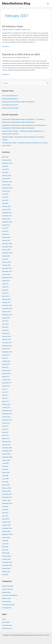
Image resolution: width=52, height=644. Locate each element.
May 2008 (5, 482)
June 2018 (5, 324)
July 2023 (5, 166)
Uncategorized (7, 608)
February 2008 (7, 488)
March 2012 (6, 377)
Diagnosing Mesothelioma (10, 99)
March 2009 (6, 473)
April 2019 (5, 293)
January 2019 (6, 302)
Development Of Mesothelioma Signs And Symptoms (18, 102)
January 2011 (6, 407)
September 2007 (7, 503)
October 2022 (6, 185)
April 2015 (5, 367)
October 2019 (6, 275)
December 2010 (7, 411)
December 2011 (7, 383)
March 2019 (6, 296)
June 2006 (5, 544)
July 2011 (5, 389)
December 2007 (7, 494)
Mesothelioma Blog (16, 3)
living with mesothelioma (10, 595)
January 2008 (6, 491)
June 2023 (5, 169)
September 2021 (7, 222)
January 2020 (6, 265)
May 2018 (5, 327)
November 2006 (7, 528)
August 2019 (6, 281)
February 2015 (7, 370)
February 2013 (7, 374)
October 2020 (6, 250)
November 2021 (7, 216)
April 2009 (5, 469)
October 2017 (6, 349)
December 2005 (7, 562)
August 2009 (6, 460)
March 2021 (6, 234)
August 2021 (6, 225)
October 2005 (6, 568)
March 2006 (6, 553)
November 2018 (7, 308)
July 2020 (5, 259)
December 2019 (7, 268)
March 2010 (6, 438)
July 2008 (5, 476)
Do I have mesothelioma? (10, 96)
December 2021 (7, 213)
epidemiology (6, 592)
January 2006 (6, 559)
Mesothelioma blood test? (10, 105)
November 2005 (7, 565)
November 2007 (7, 497)
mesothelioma (7, 601)
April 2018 (5, 330)
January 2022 (6, 209)
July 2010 (5, 426)
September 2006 (7, 534)
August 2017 (6, 355)
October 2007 (6, 500)
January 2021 (6, 240)
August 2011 (6, 386)
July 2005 (5, 575)
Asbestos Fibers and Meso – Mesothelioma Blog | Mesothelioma (22, 131)
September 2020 (7, 253)
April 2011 (5, 398)
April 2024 (5, 157)
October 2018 (6, 312)
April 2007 (5, 516)
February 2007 (7, 522)
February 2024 (7, 160)
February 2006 (7, 556)
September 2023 (7, 163)
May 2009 (5, 466)
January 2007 (6, 525)
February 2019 (7, 299)
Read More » (6, 46)
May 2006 (5, 547)
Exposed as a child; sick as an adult (21, 54)
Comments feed (7, 625)
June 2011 (5, 392)
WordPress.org (7, 628)
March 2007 (6, 519)
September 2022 (7, 188)
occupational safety (20, 29)
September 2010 (7, 420)
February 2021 (7, 237)
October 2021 (6, 219)
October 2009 (6, 454)
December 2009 (7, 448)
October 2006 (6, 531)
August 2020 (6, 256)
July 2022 (5, 194)
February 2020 (7, 262)
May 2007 (5, 513)
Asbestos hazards (8, 29)
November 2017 (7, 346)
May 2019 (5, 290)
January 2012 (6, 380)
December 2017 (7, 343)
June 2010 (5, 429)
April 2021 (5, 231)
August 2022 (6, 191)
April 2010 (5, 435)
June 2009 (5, 463)
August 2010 (6, 423)
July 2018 (5, 321)
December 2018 (7, 305)
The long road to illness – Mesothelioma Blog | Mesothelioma (21, 143)
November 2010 (7, 414)
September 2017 (7, 352)
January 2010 (6, 445)
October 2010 (6, 417)
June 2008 (5, 479)
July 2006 (5, 541)
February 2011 (7, 404)
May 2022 (5, 200)
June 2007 (5, 510)
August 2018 (6, 318)
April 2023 (5, 172)
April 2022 (5, 203)
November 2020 (7, 247)
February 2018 (7, 336)
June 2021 (5, 228)
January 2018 (6, 339)
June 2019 (5, 287)
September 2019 (7, 278)
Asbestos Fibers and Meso (10, 108)
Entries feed (6, 622)
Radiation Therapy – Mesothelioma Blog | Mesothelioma (19, 137)
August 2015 (6, 364)
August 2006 (6, 537)
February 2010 (7, 442)
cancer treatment (7, 589)
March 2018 (6, 333)
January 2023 (6, 179)
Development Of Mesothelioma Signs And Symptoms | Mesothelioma (23, 125)
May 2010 (5, 432)
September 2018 (7, 315)
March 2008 (6, 485)
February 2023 (7, 175)
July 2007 (5, 506)
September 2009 (7, 457)
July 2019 (5, 284)
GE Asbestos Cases (13, 26)
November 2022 (7, 182)
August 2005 (6, 572)
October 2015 (6, 361)
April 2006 (5, 550)
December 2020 (7, 244)
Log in (4, 619)
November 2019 (7, 271)
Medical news (6, 598)
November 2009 (7, 451)
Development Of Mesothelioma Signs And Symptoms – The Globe (22, 119)
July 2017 (5, 358)
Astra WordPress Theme (42, 635)
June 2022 (5, 197)
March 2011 (6, 401)
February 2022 (7, 206)
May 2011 (5, 395)
